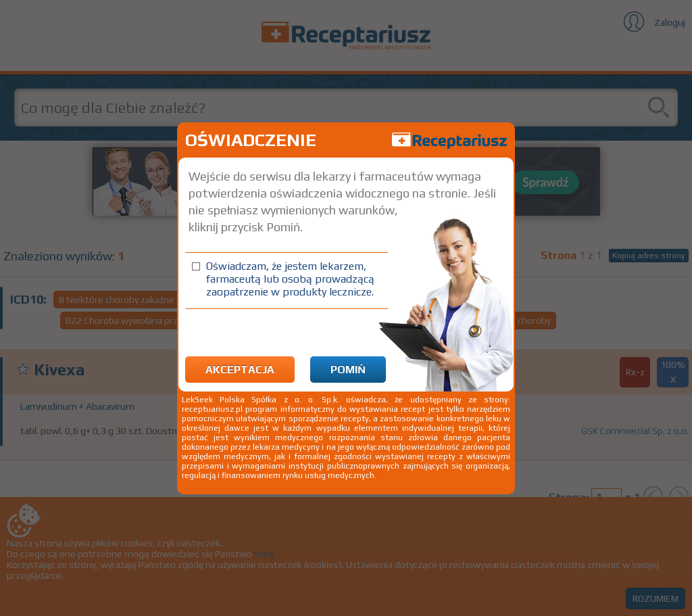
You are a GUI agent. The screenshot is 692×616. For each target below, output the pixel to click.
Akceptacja (240, 370)
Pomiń (348, 370)
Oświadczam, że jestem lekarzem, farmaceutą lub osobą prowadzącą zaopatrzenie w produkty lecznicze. (290, 279)
